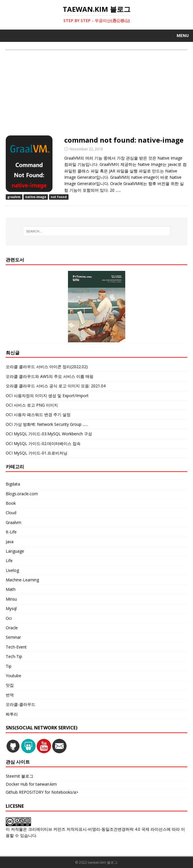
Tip (9, 666)
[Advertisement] (96, 93)
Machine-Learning (22, 580)
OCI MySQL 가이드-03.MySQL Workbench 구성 (49, 434)
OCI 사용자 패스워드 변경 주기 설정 (38, 414)
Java (10, 542)
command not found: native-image (124, 140)
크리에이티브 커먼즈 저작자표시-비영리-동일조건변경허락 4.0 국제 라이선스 (97, 829)
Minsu (11, 599)
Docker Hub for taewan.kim (31, 784)
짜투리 (12, 714)
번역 (10, 695)
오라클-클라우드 (21, 704)
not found (59, 197)
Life (9, 561)
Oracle (12, 628)
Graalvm (13, 522)
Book (11, 503)
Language (15, 551)
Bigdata (13, 484)
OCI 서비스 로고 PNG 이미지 (32, 405)
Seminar (13, 637)
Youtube (13, 676)
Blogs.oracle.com (22, 494)
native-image (36, 197)
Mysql (11, 608)
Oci (9, 618)
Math (11, 589)
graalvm (14, 197)
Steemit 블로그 (20, 776)
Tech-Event (16, 647)
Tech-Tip (14, 656)
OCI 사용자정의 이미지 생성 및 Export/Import (47, 396)
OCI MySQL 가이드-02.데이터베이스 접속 (43, 443)
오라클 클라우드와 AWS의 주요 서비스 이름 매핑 (50, 376)
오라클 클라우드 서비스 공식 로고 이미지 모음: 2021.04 (56, 386)
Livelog (12, 570)
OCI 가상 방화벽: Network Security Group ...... (47, 424)
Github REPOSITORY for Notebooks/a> (42, 792)
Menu (183, 35)
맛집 (10, 685)
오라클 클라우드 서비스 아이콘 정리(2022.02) (47, 367)
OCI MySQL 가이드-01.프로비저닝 (37, 453)
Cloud (11, 513)
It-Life (11, 532)
